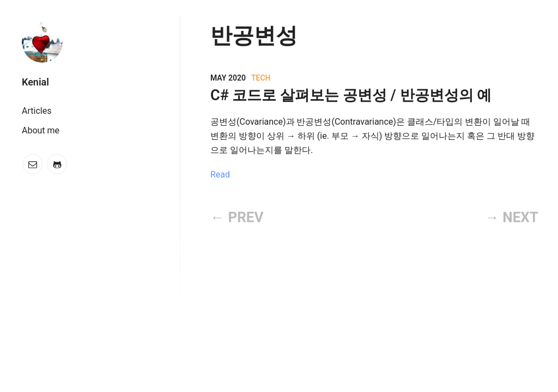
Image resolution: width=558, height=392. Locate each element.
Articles (37, 111)
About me (41, 130)
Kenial (35, 82)
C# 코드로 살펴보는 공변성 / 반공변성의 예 (351, 95)
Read (220, 174)
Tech (261, 78)
